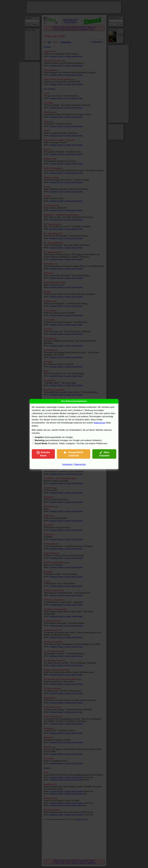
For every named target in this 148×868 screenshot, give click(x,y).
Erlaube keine (43, 454)
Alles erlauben (104, 454)
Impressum (67, 464)
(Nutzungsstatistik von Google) (54, 437)
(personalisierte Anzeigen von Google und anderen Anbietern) (68, 440)
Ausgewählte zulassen (74, 454)
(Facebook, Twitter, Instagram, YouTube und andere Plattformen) (71, 443)
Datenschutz (100, 423)
